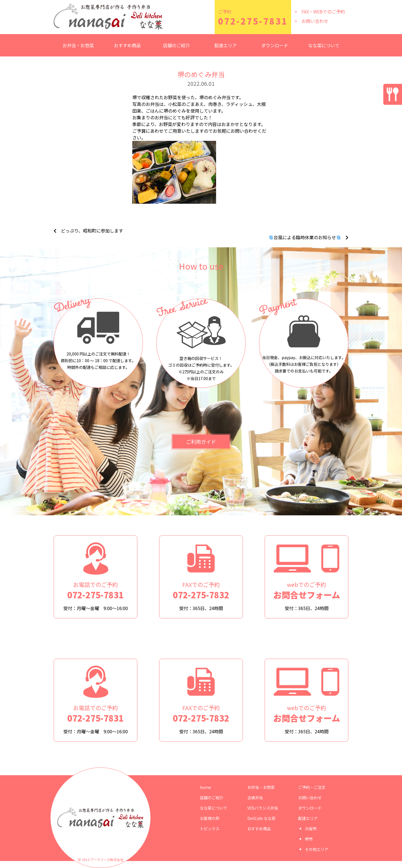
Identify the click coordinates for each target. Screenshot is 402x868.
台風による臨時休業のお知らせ (305, 237)
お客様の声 (210, 818)
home (205, 787)
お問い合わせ (310, 798)
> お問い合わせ (311, 21)
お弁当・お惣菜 (261, 787)
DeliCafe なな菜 (261, 818)
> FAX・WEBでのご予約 (320, 11)
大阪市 (311, 829)
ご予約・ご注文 (312, 787)
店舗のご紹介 (176, 45)
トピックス (210, 829)
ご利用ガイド (201, 442)
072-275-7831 (253, 21)
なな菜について (324, 45)
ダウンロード (275, 45)
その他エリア (317, 849)
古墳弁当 (255, 798)
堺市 (309, 839)
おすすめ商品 (127, 45)
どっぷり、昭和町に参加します (92, 231)
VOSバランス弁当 (263, 808)
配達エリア (308, 818)
